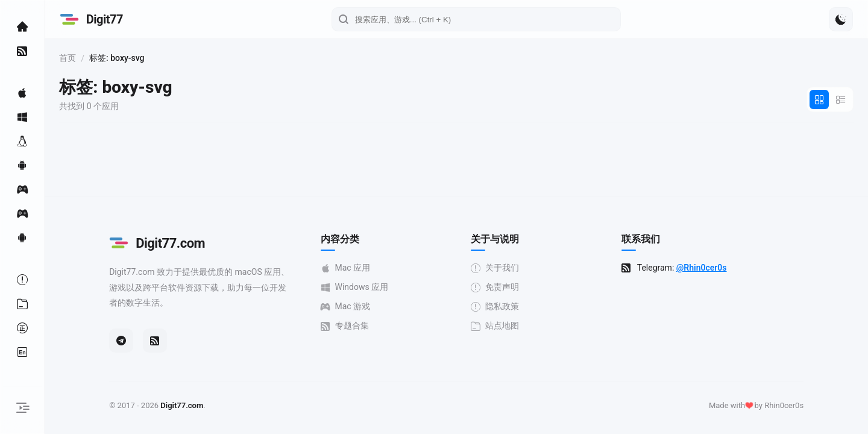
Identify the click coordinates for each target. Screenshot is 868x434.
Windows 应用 (404, 287)
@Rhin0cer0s (752, 268)
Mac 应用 (395, 268)
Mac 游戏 (395, 307)
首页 (168, 58)
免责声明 (545, 287)
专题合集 (394, 326)
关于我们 (545, 268)
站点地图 (545, 326)
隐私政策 (545, 307)
